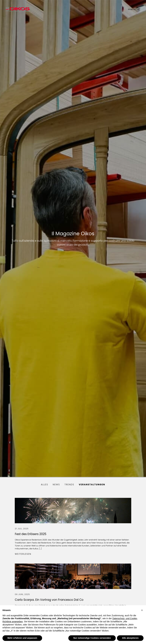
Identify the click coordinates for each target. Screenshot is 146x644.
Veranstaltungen (92, 485)
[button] (142, 610)
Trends (69, 485)
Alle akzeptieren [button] (130, 638)
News (56, 485)
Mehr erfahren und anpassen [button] (22, 638)
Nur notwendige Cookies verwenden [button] (92, 638)
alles (44, 485)
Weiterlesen (23, 554)
